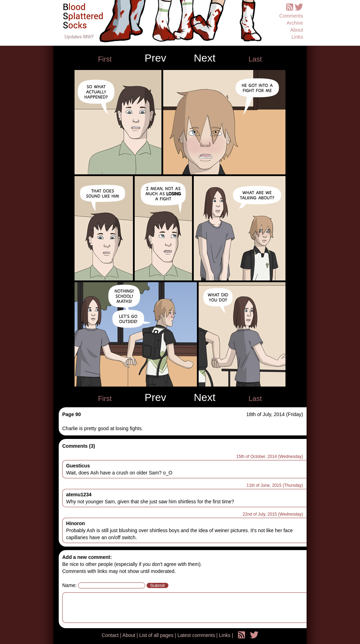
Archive (295, 23)
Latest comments (197, 635)
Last (255, 59)
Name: (69, 585)
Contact (111, 635)
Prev (155, 58)
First (105, 59)
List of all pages (157, 635)
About (297, 30)
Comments (291, 16)
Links (297, 37)
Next (205, 58)
